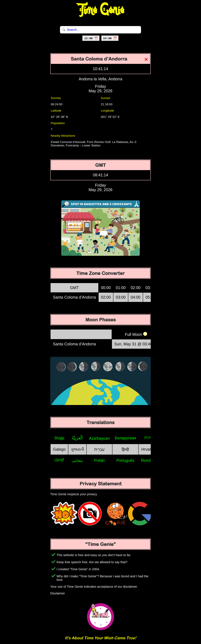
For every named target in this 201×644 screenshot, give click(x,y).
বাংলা (148, 438)
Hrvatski (148, 449)
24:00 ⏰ (110, 38)
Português (125, 460)
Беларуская (125, 438)
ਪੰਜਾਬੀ (59, 460)
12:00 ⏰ (91, 38)
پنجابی (77, 460)
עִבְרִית (99, 449)
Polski (99, 460)
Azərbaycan (99, 438)
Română (148, 460)
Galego (59, 449)
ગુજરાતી (77, 449)
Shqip (59, 438)
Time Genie (101, 10)
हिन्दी (125, 450)
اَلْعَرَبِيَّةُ (77, 438)
